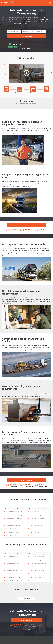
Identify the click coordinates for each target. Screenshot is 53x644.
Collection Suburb (26, 29)
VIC (17, 508)
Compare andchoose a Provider (33, 93)
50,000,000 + (14, 229)
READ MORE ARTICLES (27, 599)
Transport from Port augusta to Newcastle (14, 512)
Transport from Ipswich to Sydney (37, 532)
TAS (35, 508)
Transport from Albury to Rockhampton (14, 563)
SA (29, 508)
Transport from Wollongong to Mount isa (38, 574)
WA (23, 508)
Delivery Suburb (38, 29)
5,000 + (42, 229)
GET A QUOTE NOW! (27, 36)
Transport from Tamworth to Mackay (13, 574)
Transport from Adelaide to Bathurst (37, 525)
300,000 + (28, 229)
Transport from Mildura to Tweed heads (38, 522)
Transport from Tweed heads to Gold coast (39, 563)
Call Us (12, 3)
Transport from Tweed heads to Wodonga (14, 570)
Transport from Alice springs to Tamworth (38, 515)
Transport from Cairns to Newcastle (37, 536)
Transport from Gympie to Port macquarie (39, 529)
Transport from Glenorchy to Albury (13, 536)
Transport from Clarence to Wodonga (38, 577)
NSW (5, 508)
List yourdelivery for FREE (7, 93)
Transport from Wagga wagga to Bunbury (14, 567)
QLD (11, 508)
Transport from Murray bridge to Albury (14, 529)
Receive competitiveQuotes (20, 93)
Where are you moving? (12, 29)
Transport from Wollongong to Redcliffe (38, 560)
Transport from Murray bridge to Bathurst (38, 518)
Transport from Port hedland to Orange (14, 522)
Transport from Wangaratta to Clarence (38, 512)
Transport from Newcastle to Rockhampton (15, 581)
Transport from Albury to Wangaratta (13, 557)
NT (47, 508)
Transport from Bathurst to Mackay (37, 557)
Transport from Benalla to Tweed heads (14, 525)
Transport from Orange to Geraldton (38, 581)
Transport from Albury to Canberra (13, 577)
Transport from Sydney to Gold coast (13, 560)
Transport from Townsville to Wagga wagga (14, 515)
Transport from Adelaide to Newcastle (14, 532)
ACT (41, 508)
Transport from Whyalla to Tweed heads (14, 518)
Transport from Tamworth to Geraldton (38, 567)
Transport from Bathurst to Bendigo (37, 570)
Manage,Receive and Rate (47, 93)
